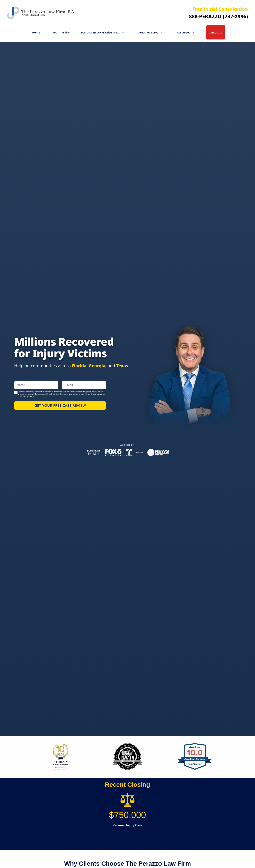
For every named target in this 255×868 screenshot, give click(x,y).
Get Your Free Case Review (60, 405)
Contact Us (216, 32)
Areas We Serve (152, 32)
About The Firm (61, 32)
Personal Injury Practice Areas (104, 32)
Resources (188, 32)
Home (36, 32)
